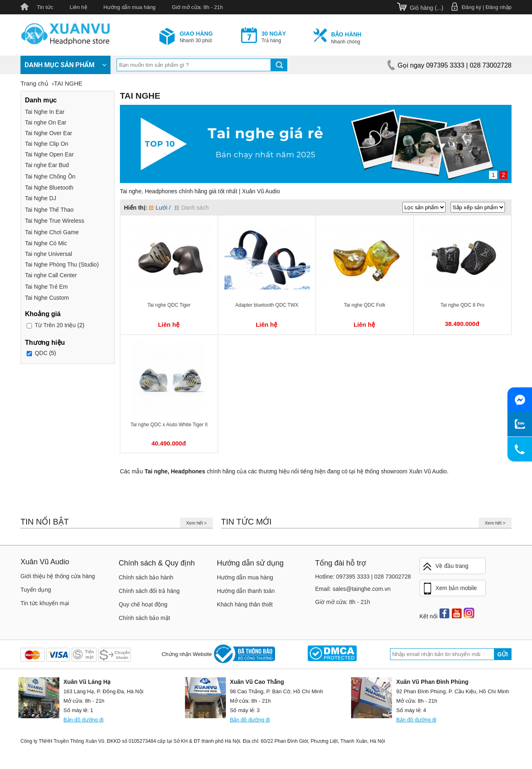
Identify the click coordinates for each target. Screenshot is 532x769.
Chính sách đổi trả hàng (149, 591)
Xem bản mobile (449, 589)
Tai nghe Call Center (51, 275)
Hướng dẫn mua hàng (130, 7)
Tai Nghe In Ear (45, 112)
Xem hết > (196, 523)
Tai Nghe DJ (41, 198)
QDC (41, 353)
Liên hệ (78, 7)
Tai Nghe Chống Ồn (50, 176)
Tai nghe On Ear (46, 122)
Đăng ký (471, 7)
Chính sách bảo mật (144, 618)
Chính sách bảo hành (146, 577)
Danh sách (192, 208)
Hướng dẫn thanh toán (246, 591)
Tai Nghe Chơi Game (52, 232)
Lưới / (160, 208)
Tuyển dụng (36, 590)
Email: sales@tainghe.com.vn (353, 589)
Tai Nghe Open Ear (49, 154)
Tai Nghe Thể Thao (49, 210)
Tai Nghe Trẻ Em (46, 287)
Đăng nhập (499, 7)
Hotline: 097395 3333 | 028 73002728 (363, 577)
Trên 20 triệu (55, 325)
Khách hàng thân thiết (245, 604)
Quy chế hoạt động (143, 604)
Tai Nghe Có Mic (46, 243)
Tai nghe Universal (48, 254)
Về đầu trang (445, 567)
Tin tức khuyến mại (45, 603)
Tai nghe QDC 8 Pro (462, 305)
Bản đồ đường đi (83, 720)
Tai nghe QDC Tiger (169, 305)
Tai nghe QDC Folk (364, 305)
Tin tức (45, 7)
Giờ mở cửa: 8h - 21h (197, 7)
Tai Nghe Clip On (47, 144)
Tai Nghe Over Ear (48, 133)
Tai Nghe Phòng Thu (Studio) (62, 265)
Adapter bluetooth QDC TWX (267, 305)
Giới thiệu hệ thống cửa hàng (58, 576)
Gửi (503, 654)
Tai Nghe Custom (47, 298)
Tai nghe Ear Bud (47, 165)
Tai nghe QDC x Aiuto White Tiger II (169, 425)
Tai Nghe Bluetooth (49, 188)
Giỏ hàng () (426, 8)
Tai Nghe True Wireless (55, 221)
